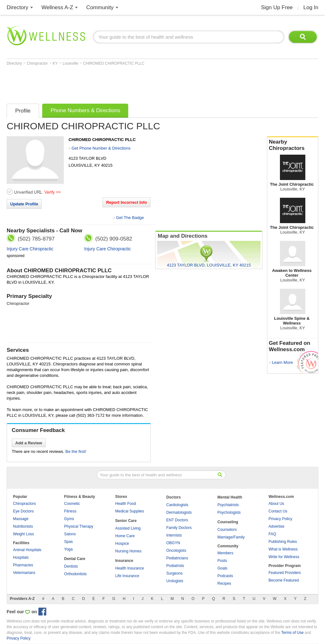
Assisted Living (128, 528)
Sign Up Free (277, 7)
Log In (311, 7)
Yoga (68, 549)
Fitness (70, 511)
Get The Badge (130, 218)
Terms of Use (292, 633)
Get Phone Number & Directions (101, 148)
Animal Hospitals (27, 550)
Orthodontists (75, 574)
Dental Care (75, 559)
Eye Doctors (23, 511)
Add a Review (29, 443)
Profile (23, 111)
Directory (17, 7)
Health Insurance (130, 568)
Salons (70, 534)
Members (225, 553)
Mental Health (230, 497)
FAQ (272, 534)
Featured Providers (285, 573)
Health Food (126, 504)
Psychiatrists (228, 505)
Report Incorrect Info (126, 202)
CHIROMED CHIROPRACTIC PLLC (114, 63)
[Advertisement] (122, 83)
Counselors (227, 530)
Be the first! (76, 451)
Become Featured (284, 580)
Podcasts (225, 576)
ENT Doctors (177, 520)
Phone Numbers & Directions (85, 110)
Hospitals (21, 557)
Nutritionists (23, 526)
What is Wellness (283, 549)
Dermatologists (179, 512)
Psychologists (229, 512)
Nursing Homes (128, 551)
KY (56, 63)
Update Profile (24, 204)
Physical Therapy (79, 526)
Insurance (124, 561)
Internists (174, 535)
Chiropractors (24, 504)
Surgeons (174, 573)
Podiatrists (175, 566)
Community (100, 7)
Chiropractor (38, 63)
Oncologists (176, 551)
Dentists (71, 566)
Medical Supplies (130, 511)
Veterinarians (24, 573)
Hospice (122, 544)
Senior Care (126, 521)
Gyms (69, 519)
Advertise (276, 526)
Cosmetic (72, 504)
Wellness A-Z (57, 7)
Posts (222, 561)
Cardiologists (177, 505)
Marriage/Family (231, 537)
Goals (222, 568)
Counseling (228, 522)
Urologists (175, 581)
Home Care (125, 536)
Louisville (71, 63)
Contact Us (278, 511)
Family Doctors (179, 528)
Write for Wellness (284, 557)
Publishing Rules (283, 542)
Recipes (224, 583)
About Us (276, 504)
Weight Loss (23, 534)
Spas (68, 542)
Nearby (293, 145)
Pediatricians (177, 558)
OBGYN (173, 543)
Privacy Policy (280, 519)
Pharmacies (23, 565)
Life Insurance (127, 576)
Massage (21, 519)
